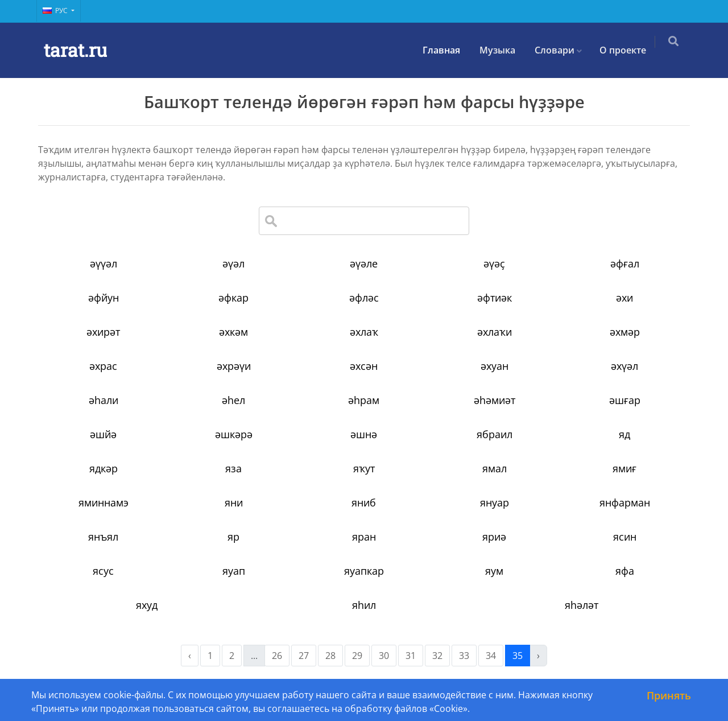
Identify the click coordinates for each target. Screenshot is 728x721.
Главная (447, 50)
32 (437, 656)
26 (277, 656)
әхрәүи (234, 366)
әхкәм (233, 332)
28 (330, 656)
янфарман (625, 502)
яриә (494, 537)
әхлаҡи (495, 332)
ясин (625, 537)
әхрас (103, 366)
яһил (364, 605)
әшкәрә (234, 434)
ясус (103, 571)
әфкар (233, 298)
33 (464, 656)
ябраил (495, 434)
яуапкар (364, 571)
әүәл (233, 263)
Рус (56, 11)
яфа (625, 571)
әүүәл (104, 263)
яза (233, 468)
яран (364, 537)
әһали (104, 400)
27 (304, 656)
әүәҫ (494, 263)
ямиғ (624, 468)
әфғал (625, 263)
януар (495, 502)
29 (357, 656)
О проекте (628, 50)
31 (411, 656)
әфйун (104, 298)
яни (234, 502)
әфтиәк (495, 298)
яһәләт (582, 605)
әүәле (364, 263)
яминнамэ (104, 502)
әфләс (364, 298)
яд (624, 434)
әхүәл (624, 366)
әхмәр (625, 332)
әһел (233, 400)
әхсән (364, 366)
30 (384, 656)
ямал (495, 468)
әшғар (625, 400)
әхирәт (103, 332)
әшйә (103, 434)
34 (491, 656)
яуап (234, 571)
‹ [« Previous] (190, 656)
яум (494, 571)
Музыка (503, 50)
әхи (624, 298)
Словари (560, 50)
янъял (103, 537)
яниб (364, 502)
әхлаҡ (364, 332)
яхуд (147, 605)
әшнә (364, 434)
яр (233, 537)
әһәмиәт (495, 400)
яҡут (364, 468)
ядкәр (104, 468)
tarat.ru (75, 50)
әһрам (364, 400)
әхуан (495, 366)
